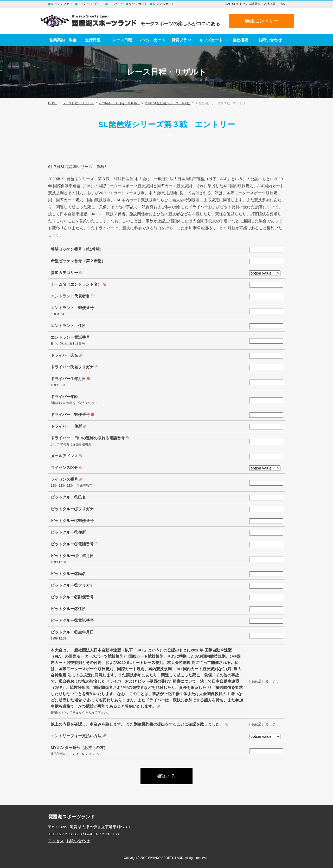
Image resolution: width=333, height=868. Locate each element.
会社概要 (270, 4)
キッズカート (211, 40)
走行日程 (93, 40)
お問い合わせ (270, 40)
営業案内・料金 (63, 40)
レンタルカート (152, 40)
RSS (282, 4)
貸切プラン (181, 40)
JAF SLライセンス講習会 (243, 4)
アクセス (56, 841)
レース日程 (122, 40)
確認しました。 (265, 681)
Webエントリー (261, 21)
